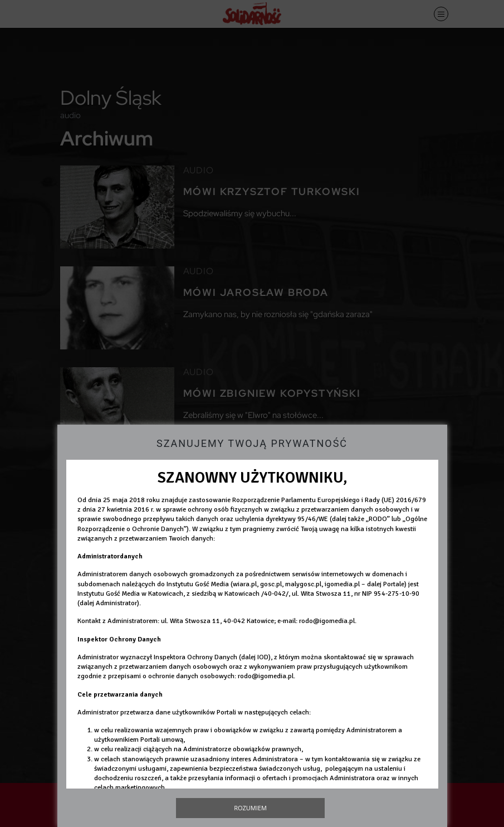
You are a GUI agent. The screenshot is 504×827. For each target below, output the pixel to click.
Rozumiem (250, 808)
